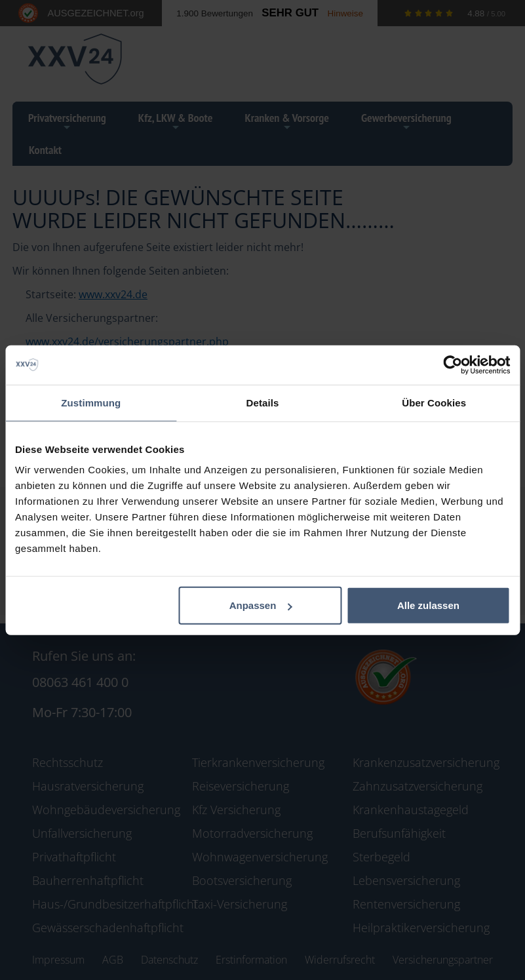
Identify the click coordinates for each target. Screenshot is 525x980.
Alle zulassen (428, 605)
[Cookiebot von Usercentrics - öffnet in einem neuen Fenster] (453, 364)
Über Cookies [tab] (434, 402)
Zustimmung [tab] (91, 402)
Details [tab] (263, 402)
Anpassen (261, 605)
